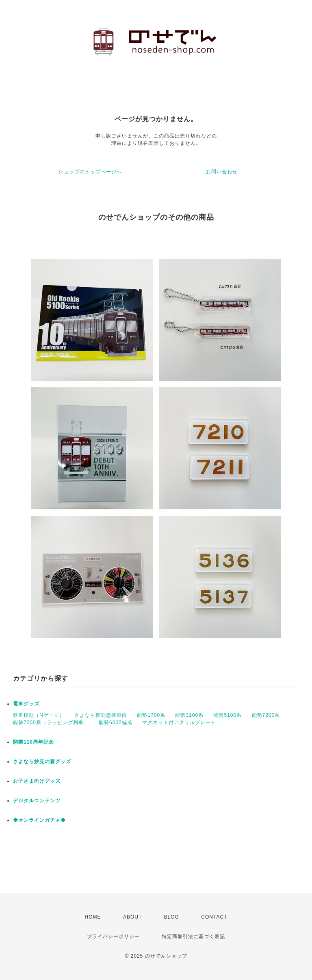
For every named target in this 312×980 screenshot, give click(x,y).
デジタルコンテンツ (37, 801)
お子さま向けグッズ (37, 781)
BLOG (172, 917)
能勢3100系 (189, 715)
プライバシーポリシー (113, 936)
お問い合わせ (222, 172)
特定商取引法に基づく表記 (193, 936)
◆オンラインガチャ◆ (39, 820)
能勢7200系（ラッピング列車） (51, 722)
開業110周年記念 (34, 742)
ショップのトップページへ (90, 172)
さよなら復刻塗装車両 (101, 715)
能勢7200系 (266, 715)
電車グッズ (26, 704)
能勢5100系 (227, 715)
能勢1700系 (151, 715)
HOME (93, 917)
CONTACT (214, 917)
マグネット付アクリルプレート (179, 722)
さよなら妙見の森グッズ (42, 762)
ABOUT (132, 917)
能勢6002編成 (116, 722)
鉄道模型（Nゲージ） (39, 715)
